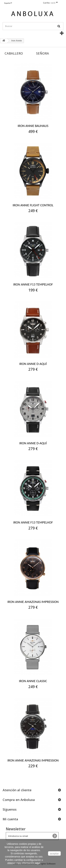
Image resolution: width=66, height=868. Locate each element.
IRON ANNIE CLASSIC (33, 681)
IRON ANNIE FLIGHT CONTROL (33, 205)
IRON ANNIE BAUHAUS (33, 126)
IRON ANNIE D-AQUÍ (33, 364)
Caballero (14, 53)
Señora (43, 53)
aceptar (54, 854)
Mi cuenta (10, 819)
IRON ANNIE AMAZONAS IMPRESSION (33, 602)
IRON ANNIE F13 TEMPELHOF (33, 284)
